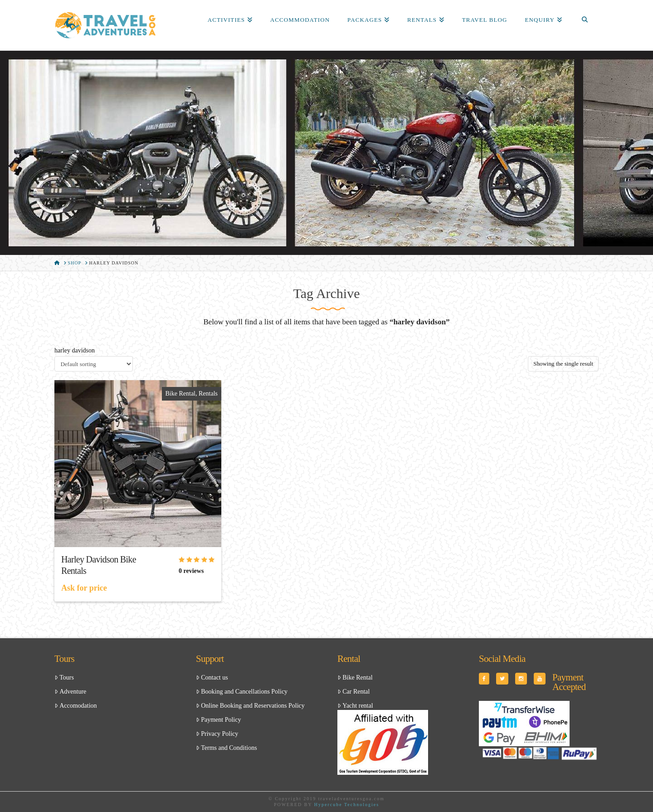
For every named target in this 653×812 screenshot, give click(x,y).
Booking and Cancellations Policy (242, 692)
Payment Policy (218, 720)
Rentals (208, 394)
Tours (64, 677)
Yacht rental (355, 706)
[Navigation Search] (585, 20)
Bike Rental (181, 394)
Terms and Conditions (227, 748)
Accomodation (76, 706)
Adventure (70, 692)
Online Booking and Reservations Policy (250, 706)
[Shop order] (94, 364)
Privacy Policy (217, 734)
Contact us (212, 677)
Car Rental (353, 692)
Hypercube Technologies (347, 805)
